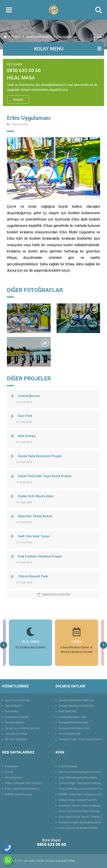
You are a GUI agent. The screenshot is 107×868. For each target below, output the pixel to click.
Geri (98, 37)
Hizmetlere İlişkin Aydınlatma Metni (80, 822)
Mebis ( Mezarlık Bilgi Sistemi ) (23, 783)
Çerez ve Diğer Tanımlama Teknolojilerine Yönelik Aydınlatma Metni (82, 783)
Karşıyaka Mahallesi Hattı (74, 728)
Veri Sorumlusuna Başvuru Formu (80, 772)
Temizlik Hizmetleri (16, 734)
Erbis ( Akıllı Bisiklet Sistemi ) (22, 789)
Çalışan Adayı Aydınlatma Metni (78, 800)
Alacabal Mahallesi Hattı (73, 723)
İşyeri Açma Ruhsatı (17, 700)
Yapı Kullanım (13, 706)
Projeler (16, 37)
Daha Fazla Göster (53, 595)
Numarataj (12, 711)
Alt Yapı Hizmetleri (16, 739)
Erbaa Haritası (14, 778)
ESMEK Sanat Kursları (19, 794)
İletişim (18, 100)
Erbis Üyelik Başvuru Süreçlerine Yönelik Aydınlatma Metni (82, 789)
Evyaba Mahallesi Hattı (72, 717)
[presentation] (4, 645)
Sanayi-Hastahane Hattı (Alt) (76, 706)
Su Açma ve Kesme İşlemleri (22, 728)
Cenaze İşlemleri (15, 723)
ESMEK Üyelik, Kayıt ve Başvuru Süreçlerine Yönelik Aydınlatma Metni (82, 794)
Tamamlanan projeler (38, 37)
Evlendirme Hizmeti (17, 717)
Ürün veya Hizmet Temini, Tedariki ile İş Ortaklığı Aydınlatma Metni (82, 817)
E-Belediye (11, 766)
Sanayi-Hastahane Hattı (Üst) (76, 700)
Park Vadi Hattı (68, 711)
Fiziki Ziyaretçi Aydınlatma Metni (78, 828)
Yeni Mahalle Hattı (69, 734)
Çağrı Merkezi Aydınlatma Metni (78, 778)
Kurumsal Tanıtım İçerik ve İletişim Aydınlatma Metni (82, 806)
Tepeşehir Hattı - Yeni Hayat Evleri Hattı (82, 739)
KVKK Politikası (68, 766)
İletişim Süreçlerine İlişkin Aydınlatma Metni (82, 811)
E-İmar (9, 772)
